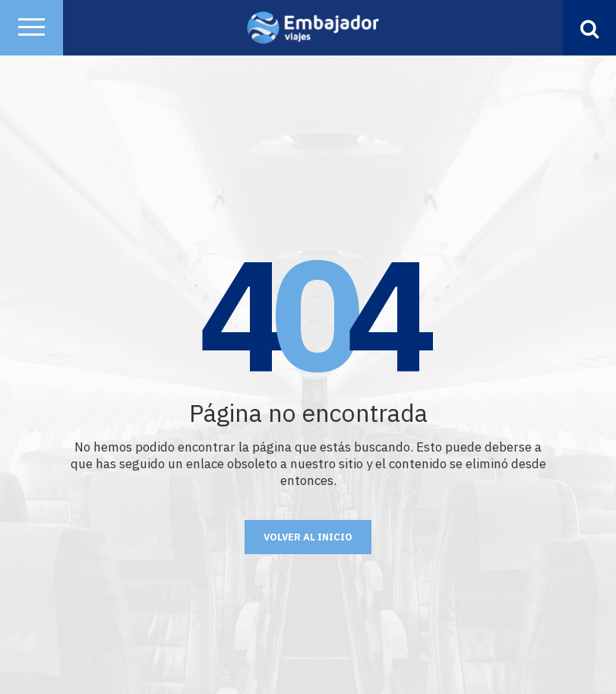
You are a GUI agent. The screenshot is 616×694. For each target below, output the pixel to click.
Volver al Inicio (308, 537)
